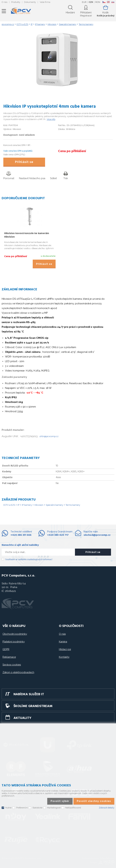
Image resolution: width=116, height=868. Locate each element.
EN (108, 2)
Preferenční (22, 808)
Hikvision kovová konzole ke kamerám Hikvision (27, 235)
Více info (51, 119)
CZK (91, 2)
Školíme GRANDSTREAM (33, 706)
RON (98, 2)
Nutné (8, 808)
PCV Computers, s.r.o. (21, 11)
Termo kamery (73, 505)
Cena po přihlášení (72, 151)
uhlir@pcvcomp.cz (49, 436)
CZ (104, 2)
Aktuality (22, 718)
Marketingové (54, 808)
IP (18, 505)
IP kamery (27, 505)
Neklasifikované (73, 808)
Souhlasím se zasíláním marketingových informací (29, 560)
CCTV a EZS (9, 505)
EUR (84, 2)
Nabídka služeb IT (29, 694)
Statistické (37, 808)
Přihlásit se (24, 162)
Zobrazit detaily (107, 808)
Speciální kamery (54, 505)
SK (113, 2)
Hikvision (39, 505)
